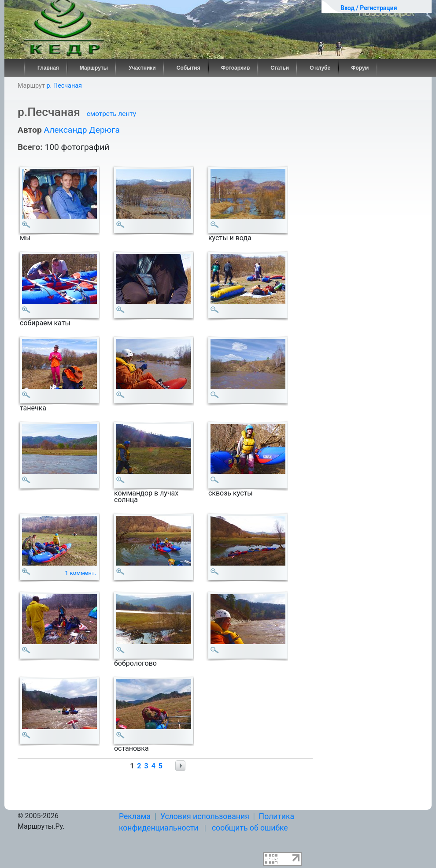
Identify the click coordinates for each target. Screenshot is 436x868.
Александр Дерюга (81, 130)
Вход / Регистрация (369, 8)
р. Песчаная (64, 86)
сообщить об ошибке (250, 828)
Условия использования (205, 816)
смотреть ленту (111, 114)
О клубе (320, 68)
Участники (142, 68)
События (188, 68)
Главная (48, 68)
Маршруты (94, 68)
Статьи (280, 68)
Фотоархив (236, 68)
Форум (360, 68)
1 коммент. (81, 573)
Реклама (135, 816)
